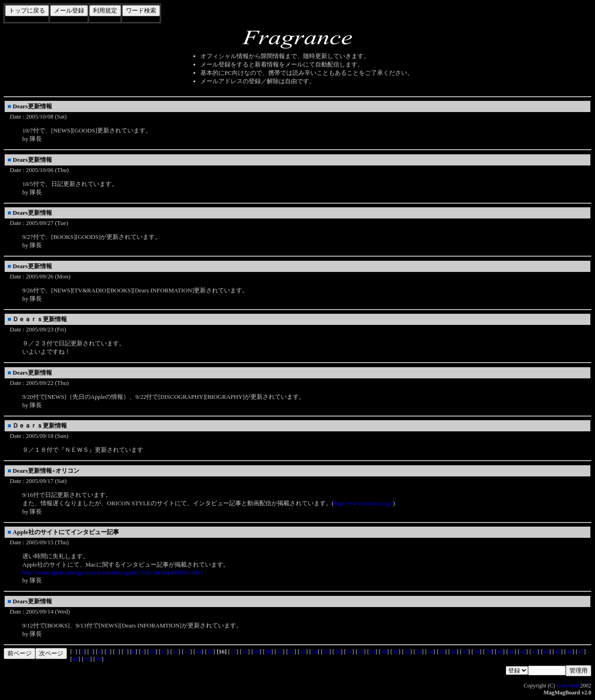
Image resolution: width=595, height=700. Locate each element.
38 (477, 651)
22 (291, 651)
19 (256, 651)
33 (419, 651)
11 (164, 651)
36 (453, 651)
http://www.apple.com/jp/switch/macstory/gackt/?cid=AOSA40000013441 (113, 572)
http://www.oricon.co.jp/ (363, 503)
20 (268, 651)
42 (523, 651)
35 (442, 651)
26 (337, 651)
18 (245, 651)
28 (360, 651)
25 (326, 651)
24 (314, 651)
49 (87, 659)
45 (558, 651)
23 (303, 651)
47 (581, 651)
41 (511, 651)
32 (407, 651)
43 (534, 651)
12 (175, 651)
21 (280, 651)
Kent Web (568, 686)
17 (233, 651)
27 (349, 651)
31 (395, 651)
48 (75, 659)
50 (98, 659)
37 (465, 651)
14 (198, 651)
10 (152, 651)
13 (187, 651)
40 (499, 651)
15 (210, 651)
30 (384, 651)
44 (546, 651)
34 (430, 651)
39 (488, 651)
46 (569, 651)
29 (372, 651)
